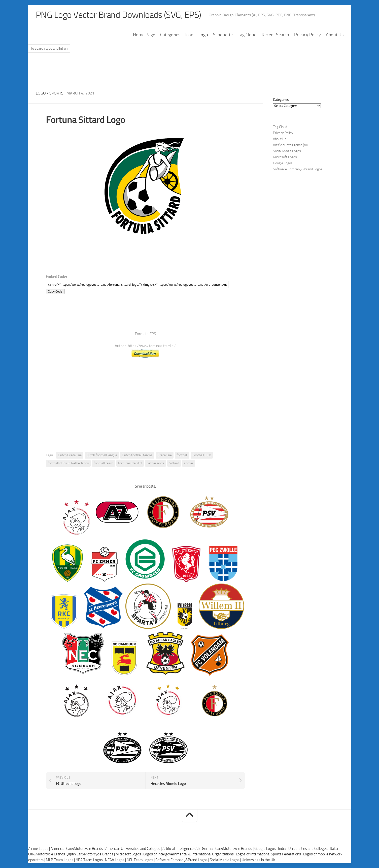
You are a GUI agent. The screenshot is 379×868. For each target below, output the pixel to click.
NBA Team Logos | (90, 860)
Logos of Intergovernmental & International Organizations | (190, 854)
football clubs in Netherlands (68, 463)
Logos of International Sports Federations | (270, 854)
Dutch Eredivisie (70, 455)
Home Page (144, 35)
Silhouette (223, 35)
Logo (203, 35)
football (182, 455)
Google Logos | (266, 849)
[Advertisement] (190, 70)
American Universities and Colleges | (134, 849)
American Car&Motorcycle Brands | (78, 849)
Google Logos (283, 163)
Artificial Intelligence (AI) (290, 145)
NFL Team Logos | (141, 860)
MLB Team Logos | (61, 860)
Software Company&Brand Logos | (183, 860)
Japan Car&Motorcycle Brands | (91, 854)
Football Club (202, 455)
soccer (189, 463)
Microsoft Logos (285, 157)
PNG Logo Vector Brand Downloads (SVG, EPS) (120, 15)
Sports (56, 93)
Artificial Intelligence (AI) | (182, 849)
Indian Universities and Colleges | (304, 849)
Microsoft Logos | (129, 854)
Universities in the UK (259, 860)
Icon (189, 35)
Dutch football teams (137, 455)
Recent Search (275, 35)
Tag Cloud (247, 35)
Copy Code (55, 292)
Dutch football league (102, 455)
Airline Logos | (39, 849)
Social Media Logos (287, 151)
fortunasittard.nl (130, 463)
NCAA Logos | (116, 860)
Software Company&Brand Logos (298, 169)
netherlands (156, 463)
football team (104, 463)
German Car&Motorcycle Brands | (228, 849)
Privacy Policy (307, 35)
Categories (170, 35)
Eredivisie (165, 455)
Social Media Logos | (226, 860)
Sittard (174, 463)
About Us (335, 35)
